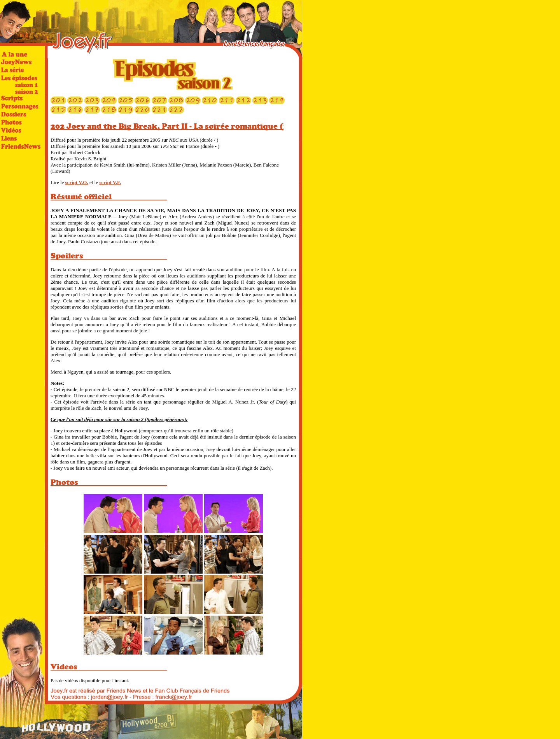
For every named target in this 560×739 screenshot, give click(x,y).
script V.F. (110, 182)
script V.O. (77, 182)
